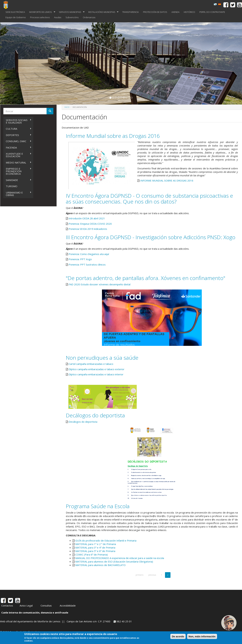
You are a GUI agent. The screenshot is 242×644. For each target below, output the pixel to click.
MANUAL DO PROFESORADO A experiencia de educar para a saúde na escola (120, 558)
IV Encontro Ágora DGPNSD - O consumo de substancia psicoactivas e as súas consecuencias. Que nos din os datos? (149, 198)
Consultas (46, 605)
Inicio (67, 107)
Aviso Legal (26, 605)
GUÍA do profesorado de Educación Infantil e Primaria (106, 540)
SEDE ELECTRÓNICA (15, 12)
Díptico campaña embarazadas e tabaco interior (96, 374)
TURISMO (12, 186)
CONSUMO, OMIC (17, 141)
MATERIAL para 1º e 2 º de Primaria (96, 544)
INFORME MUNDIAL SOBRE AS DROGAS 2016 (167, 180)
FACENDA (17, 148)
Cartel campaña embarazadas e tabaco (91, 364)
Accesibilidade (68, 605)
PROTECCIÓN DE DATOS (155, 12)
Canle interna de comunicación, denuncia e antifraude (35, 612)
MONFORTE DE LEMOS (41, 12)
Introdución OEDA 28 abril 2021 (87, 218)
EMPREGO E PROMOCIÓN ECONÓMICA (17, 171)
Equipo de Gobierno (16, 17)
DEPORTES (17, 135)
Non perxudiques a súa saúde (102, 358)
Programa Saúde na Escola (98, 506)
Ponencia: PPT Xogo (80, 259)
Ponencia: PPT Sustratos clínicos (87, 264)
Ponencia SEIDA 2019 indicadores (88, 229)
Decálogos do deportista (95, 415)
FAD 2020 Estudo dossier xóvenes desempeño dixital (100, 284)
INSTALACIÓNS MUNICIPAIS (102, 12)
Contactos (7, 605)
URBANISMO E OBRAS (17, 194)
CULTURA (17, 129)
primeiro (139, 575)
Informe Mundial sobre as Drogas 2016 (113, 136)
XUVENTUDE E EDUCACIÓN (17, 155)
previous (152, 575)
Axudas (58, 17)
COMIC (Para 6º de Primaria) (92, 554)
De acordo (178, 636)
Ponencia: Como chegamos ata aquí (89, 254)
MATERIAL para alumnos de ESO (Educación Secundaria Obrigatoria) (114, 561)
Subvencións (72, 17)
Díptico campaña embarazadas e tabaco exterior (97, 369)
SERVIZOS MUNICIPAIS (71, 12)
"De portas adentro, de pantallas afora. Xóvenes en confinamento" (146, 278)
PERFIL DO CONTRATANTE (212, 12)
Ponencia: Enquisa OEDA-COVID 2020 (90, 224)
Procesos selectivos (40, 17)
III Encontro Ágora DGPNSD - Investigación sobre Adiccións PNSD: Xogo (151, 237)
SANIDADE (17, 180)
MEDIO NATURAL (17, 163)
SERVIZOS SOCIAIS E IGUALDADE (17, 121)
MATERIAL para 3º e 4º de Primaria (95, 547)
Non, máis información (202, 636)
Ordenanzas (89, 17)
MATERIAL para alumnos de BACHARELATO (100, 565)
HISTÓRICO (189, 12)
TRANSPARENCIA (130, 12)
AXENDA (175, 12)
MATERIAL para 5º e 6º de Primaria (95, 551)
